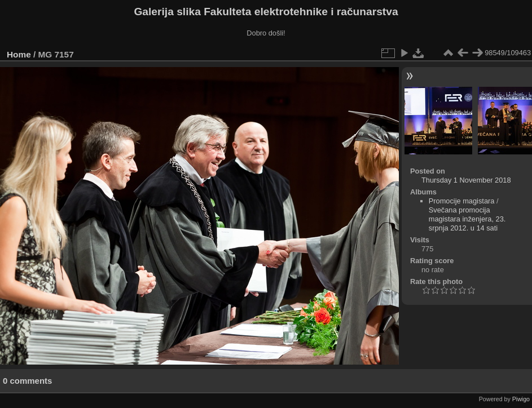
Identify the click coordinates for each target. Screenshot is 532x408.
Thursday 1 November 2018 (466, 180)
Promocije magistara (462, 201)
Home (19, 54)
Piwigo (521, 399)
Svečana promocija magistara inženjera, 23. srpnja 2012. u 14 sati (467, 219)
